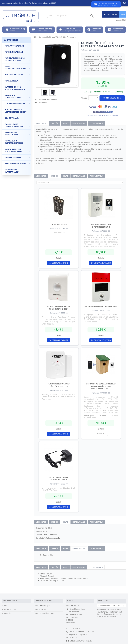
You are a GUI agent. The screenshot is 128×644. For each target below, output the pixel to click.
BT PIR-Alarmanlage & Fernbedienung (101, 226)
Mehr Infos (41, 123)
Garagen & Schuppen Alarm (17, 96)
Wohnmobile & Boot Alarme (17, 134)
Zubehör (54, 123)
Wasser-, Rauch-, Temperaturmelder (17, 125)
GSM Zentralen (17, 118)
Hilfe (65, 123)
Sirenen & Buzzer (17, 157)
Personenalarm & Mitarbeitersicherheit (17, 111)
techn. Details (96, 123)
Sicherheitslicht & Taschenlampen (17, 150)
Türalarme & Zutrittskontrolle (17, 142)
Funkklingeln (17, 81)
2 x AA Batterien (59, 224)
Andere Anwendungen (17, 164)
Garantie (7, 613)
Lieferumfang (79, 123)
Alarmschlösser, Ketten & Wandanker (17, 88)
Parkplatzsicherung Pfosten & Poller (17, 59)
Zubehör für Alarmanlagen (17, 171)
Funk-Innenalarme (17, 52)
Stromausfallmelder (17, 104)
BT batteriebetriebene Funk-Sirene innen (59, 308)
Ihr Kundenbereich (43, 601)
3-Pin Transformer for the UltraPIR (59, 478)
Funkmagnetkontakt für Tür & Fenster (59, 385)
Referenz (85, 50)
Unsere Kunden (10, 610)
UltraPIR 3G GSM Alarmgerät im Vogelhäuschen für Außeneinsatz (101, 386)
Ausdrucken (42, 102)
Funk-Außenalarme (17, 46)
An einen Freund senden (47, 99)
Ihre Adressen (41, 610)
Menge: (84, 98)
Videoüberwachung (17, 75)
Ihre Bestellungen (42, 606)
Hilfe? (6, 606)
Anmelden (121, 20)
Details (59, 258)
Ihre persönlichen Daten (45, 613)
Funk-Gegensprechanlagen (17, 67)
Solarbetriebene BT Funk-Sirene (101, 306)
